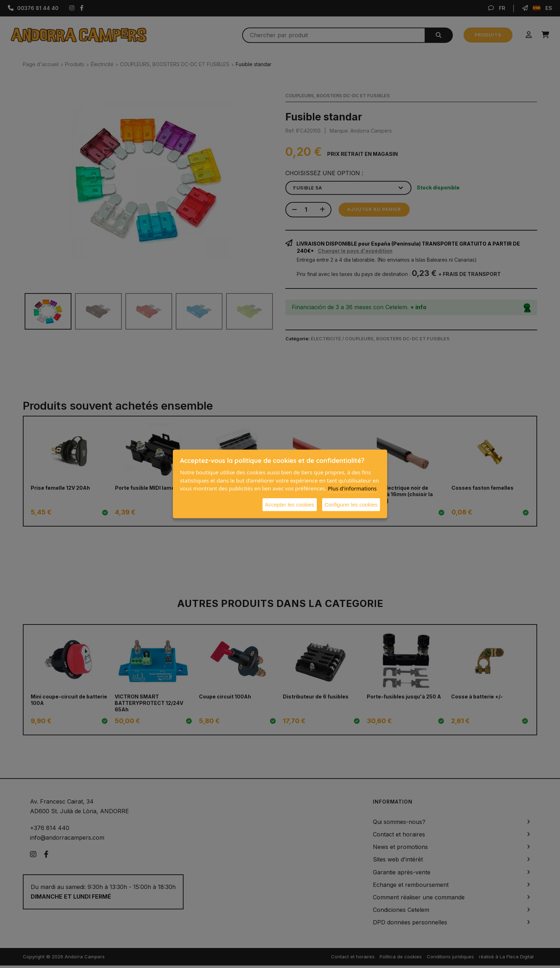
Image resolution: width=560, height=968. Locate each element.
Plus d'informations (352, 488)
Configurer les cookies (351, 504)
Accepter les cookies (290, 504)
